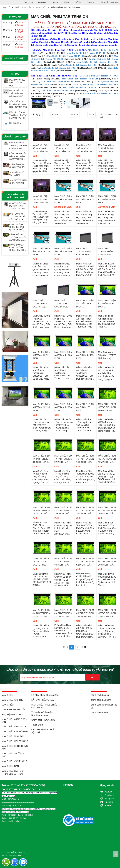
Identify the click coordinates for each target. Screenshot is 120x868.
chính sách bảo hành (101, 700)
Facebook (109, 795)
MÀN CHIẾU (41, 7)
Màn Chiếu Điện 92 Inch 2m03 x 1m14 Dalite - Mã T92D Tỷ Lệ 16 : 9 (41, 148)
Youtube (109, 792)
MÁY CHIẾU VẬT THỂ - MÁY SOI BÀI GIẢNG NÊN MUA (17, 94)
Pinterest (109, 805)
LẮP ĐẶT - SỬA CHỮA (15, 137)
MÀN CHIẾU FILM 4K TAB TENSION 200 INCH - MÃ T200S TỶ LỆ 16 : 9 (107, 511)
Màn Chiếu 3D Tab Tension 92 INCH (86, 53)
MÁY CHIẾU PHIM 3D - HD (15, 727)
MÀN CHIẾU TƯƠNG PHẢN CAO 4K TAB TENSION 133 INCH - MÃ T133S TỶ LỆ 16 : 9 (63, 304)
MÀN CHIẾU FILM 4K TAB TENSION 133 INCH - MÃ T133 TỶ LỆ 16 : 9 (63, 511)
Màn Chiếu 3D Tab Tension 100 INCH (66, 56)
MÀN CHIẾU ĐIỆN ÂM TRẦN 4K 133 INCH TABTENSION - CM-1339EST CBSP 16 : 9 (41, 252)
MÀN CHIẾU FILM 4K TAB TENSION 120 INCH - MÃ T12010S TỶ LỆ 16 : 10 (63, 613)
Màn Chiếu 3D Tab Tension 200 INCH (59, 68)
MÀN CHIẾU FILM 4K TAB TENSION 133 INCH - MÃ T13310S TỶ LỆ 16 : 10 (85, 613)
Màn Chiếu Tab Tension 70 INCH (101, 76)
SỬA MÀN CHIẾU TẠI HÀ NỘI (17, 174)
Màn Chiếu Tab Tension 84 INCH (80, 79)
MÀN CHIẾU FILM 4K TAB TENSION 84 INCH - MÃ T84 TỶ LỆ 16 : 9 (41, 459)
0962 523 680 (19, 31)
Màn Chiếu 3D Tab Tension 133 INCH (97, 62)
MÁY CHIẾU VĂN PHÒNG (14, 761)
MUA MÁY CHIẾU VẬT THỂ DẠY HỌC (17, 83)
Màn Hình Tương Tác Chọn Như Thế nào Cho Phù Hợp (18, 115)
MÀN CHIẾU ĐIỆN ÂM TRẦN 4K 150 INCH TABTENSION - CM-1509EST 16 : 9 (63, 407)
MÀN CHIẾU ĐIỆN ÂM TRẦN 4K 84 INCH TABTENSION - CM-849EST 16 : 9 (107, 304)
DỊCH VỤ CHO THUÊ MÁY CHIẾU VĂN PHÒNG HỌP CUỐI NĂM (18, 217)
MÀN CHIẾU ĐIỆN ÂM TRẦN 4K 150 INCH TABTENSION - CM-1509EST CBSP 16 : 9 (63, 252)
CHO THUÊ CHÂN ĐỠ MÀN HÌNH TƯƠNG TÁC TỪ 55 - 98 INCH (18, 206)
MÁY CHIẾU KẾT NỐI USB (15, 731)
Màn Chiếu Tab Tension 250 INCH (80, 88)
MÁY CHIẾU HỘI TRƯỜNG (15, 741)
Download (91, 2)
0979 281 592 (19, 24)
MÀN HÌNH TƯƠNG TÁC (14, 710)
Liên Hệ (55, 2)
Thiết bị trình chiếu (23, 7)
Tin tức (67, 2)
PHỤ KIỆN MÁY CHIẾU (13, 714)
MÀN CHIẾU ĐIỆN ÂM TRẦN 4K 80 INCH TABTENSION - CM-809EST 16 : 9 (85, 304)
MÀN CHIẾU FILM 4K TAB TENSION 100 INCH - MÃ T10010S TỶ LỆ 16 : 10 (107, 562)
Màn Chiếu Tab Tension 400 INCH (102, 94)
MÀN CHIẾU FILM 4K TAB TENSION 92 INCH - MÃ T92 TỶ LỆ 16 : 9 (63, 459)
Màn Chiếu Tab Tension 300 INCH (57, 91)
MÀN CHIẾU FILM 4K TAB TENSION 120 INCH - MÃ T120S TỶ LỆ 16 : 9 (41, 511)
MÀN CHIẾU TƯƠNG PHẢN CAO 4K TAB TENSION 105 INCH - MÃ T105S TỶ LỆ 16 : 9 (107, 252)
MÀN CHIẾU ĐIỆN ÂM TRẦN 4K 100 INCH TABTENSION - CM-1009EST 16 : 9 (63, 355)
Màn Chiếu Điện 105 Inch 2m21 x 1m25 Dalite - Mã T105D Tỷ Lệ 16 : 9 (85, 148)
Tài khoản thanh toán (110, 2)
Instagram (109, 799)
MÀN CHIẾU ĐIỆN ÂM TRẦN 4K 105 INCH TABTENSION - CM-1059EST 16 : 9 (85, 355)
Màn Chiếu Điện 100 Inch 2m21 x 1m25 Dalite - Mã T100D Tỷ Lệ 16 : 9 (63, 148)
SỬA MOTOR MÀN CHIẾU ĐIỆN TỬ (18, 182)
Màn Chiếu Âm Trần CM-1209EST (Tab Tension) (107, 355)
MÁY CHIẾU (7, 695)
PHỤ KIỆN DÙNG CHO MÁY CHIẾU (17, 166)
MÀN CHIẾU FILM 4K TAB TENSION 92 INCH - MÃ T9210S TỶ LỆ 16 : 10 (85, 562)
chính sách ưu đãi (100, 713)
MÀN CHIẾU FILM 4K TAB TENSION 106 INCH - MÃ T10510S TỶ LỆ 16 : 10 (42, 613)
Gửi (92, 677)
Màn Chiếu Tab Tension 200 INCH (101, 85)
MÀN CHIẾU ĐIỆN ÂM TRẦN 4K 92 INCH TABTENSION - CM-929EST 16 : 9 (42, 355)
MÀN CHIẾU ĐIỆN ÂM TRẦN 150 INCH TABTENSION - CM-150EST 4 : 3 (85, 407)
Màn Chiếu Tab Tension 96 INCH (57, 82)
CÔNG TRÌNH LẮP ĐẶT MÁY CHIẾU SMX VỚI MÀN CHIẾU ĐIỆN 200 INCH (18, 156)
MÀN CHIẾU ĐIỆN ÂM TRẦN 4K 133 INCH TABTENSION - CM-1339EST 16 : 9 (41, 407)
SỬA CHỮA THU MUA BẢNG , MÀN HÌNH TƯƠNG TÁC (18, 104)
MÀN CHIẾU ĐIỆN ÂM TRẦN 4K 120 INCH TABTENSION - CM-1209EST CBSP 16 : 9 (107, 200)
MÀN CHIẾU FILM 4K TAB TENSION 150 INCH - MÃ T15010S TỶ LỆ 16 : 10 (107, 613)
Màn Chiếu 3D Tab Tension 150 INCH (79, 65)
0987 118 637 (19, 46)
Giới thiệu (42, 2)
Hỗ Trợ (78, 2)
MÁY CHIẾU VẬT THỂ (12, 700)
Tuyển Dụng (37, 725)
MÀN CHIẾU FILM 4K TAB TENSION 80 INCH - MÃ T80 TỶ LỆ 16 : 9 (107, 407)
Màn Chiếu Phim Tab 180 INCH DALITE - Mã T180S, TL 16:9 (41, 562)
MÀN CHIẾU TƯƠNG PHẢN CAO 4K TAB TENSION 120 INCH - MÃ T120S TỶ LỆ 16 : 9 (41, 304)
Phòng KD (15, 17)
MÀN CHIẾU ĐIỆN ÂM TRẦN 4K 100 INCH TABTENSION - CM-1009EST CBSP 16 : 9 (63, 200)
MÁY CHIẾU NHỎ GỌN (13, 736)
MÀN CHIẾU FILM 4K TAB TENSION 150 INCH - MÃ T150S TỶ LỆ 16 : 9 (85, 511)
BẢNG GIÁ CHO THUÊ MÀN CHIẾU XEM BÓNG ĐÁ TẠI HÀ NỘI (18, 237)
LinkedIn (109, 802)
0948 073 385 (19, 38)
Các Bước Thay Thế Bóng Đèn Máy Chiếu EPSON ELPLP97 (18, 146)
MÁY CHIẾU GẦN (10, 766)
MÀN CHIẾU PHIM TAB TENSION (66, 7)
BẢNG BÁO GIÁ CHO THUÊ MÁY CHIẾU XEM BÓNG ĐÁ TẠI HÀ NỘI (18, 247)
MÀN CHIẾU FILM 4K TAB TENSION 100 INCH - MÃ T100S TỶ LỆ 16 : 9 (85, 459)
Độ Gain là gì (15, 123)
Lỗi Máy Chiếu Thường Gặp (45, 695)
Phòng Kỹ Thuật (15, 58)
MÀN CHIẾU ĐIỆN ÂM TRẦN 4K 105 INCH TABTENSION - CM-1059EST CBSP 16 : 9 (85, 200)
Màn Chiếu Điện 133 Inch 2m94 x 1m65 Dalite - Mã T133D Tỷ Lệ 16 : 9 (41, 200)
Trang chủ (28, 2)
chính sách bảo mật (101, 695)
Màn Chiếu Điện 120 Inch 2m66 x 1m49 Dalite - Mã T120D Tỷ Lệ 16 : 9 (107, 148)
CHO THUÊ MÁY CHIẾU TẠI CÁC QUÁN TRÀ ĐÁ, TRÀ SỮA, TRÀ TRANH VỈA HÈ (17, 227)
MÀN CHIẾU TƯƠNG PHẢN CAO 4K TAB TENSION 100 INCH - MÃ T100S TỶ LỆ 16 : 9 (85, 252)
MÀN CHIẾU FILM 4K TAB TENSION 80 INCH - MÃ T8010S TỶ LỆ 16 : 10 (63, 562)
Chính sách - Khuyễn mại (44, 720)
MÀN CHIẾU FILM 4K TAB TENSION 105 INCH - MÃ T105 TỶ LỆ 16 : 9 (107, 459)
